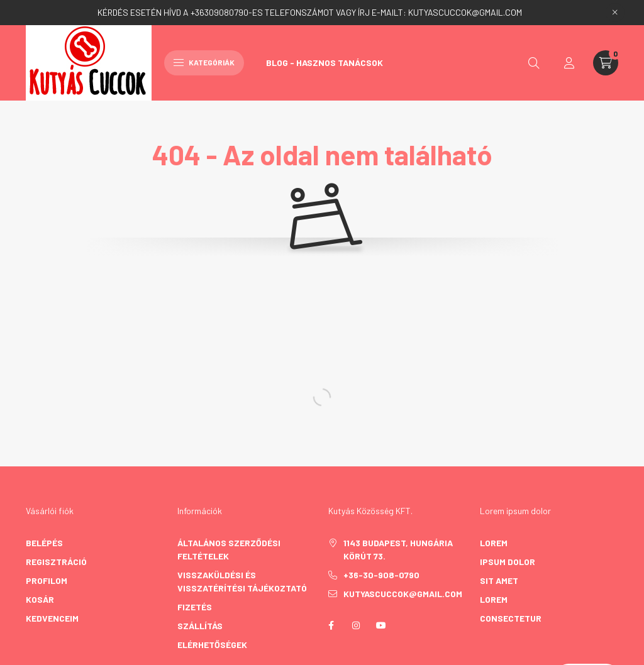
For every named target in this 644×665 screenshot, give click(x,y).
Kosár (40, 599)
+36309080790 (219, 12)
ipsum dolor (508, 562)
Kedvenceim (52, 618)
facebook (331, 625)
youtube (381, 625)
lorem (494, 543)
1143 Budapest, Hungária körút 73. (398, 549)
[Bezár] (615, 13)
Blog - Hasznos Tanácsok (325, 63)
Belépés (44, 543)
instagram (356, 625)
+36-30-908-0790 (381, 575)
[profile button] (569, 63)
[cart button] (606, 63)
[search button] (534, 63)
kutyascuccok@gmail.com (403, 594)
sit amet (499, 580)
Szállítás (200, 626)
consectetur (511, 618)
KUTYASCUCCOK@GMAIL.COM (465, 12)
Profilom (47, 580)
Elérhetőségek (212, 645)
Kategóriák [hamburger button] (204, 62)
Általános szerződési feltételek (229, 549)
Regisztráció (56, 562)
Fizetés (195, 607)
